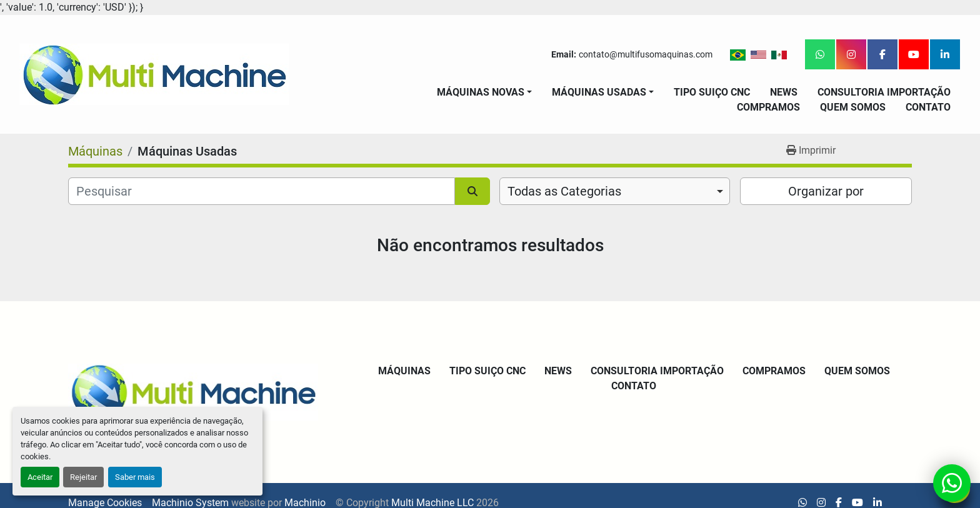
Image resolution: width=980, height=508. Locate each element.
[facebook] (882, 54)
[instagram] (851, 54)
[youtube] (914, 54)
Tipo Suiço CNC (712, 92)
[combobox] (615, 191)
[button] (484, 92)
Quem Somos (853, 107)
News (784, 92)
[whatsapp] (820, 54)
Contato (928, 107)
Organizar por (826, 191)
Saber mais (135, 477)
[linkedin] (945, 54)
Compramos (768, 107)
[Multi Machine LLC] (193, 391)
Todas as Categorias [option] (564, 191)
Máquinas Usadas (599, 92)
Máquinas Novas (481, 92)
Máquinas (404, 371)
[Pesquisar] (262, 191)
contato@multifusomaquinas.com (646, 54)
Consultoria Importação (884, 92)
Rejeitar (83, 477)
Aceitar (40, 477)
